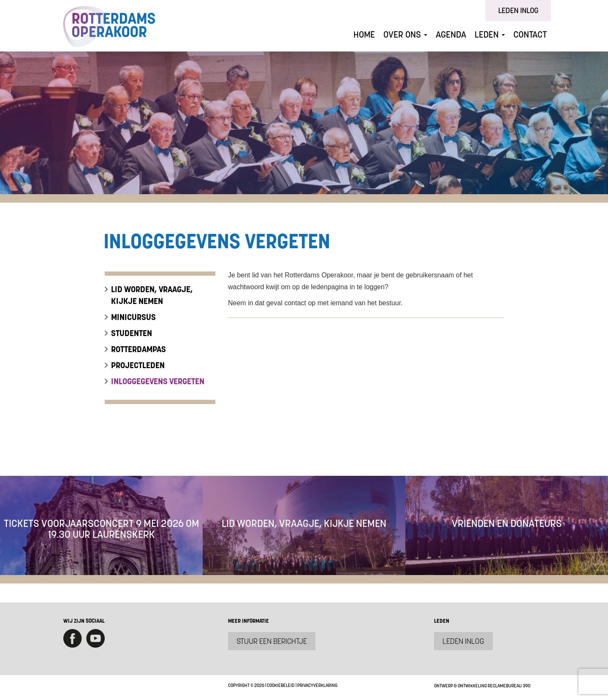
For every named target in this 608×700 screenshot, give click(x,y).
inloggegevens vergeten (158, 381)
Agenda (451, 34)
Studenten (132, 333)
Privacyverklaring (317, 685)
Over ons (405, 34)
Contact (530, 34)
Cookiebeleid (281, 685)
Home (364, 34)
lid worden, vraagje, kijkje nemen (152, 295)
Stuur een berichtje (272, 641)
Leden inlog (518, 10)
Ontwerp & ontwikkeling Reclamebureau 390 (482, 686)
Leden (490, 34)
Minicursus (133, 317)
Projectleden (138, 365)
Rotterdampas (138, 349)
